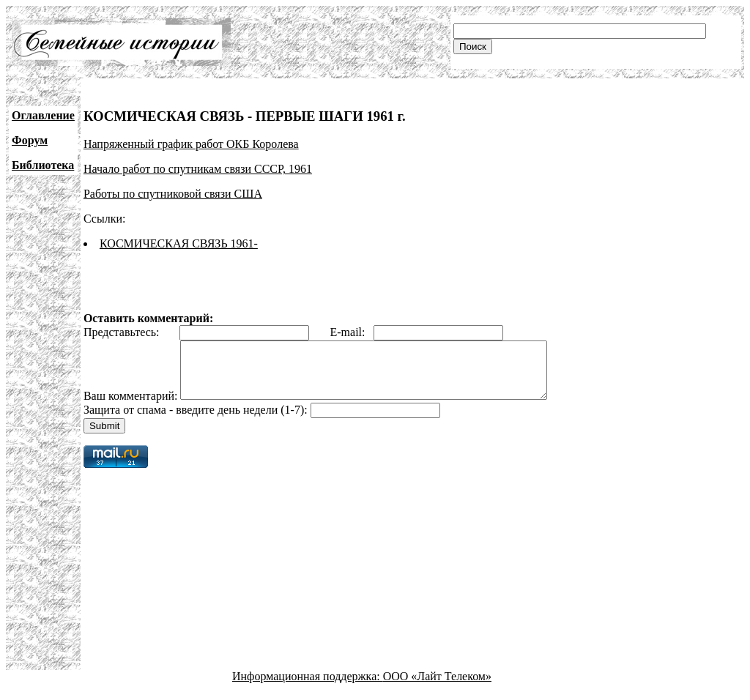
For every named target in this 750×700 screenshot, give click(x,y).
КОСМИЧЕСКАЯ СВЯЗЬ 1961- (179, 243)
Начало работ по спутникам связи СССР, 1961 (198, 169)
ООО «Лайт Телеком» (437, 687)
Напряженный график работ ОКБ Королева (191, 144)
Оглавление (43, 115)
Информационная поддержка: (308, 687)
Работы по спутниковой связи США (173, 194)
